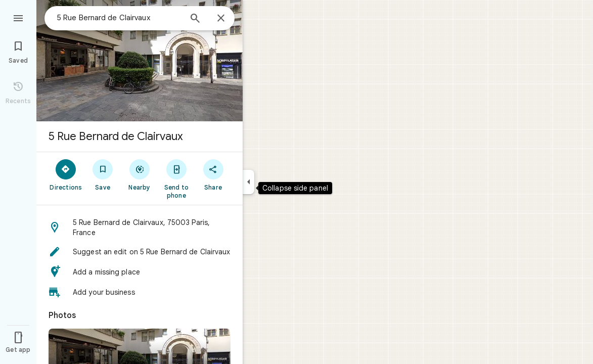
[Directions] (66, 174)
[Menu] (18, 17)
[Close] (221, 19)
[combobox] (119, 18)
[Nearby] (140, 174)
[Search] (195, 19)
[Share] (213, 174)
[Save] (103, 174)
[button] (140, 227)
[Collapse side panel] (248, 182)
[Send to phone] (176, 178)
